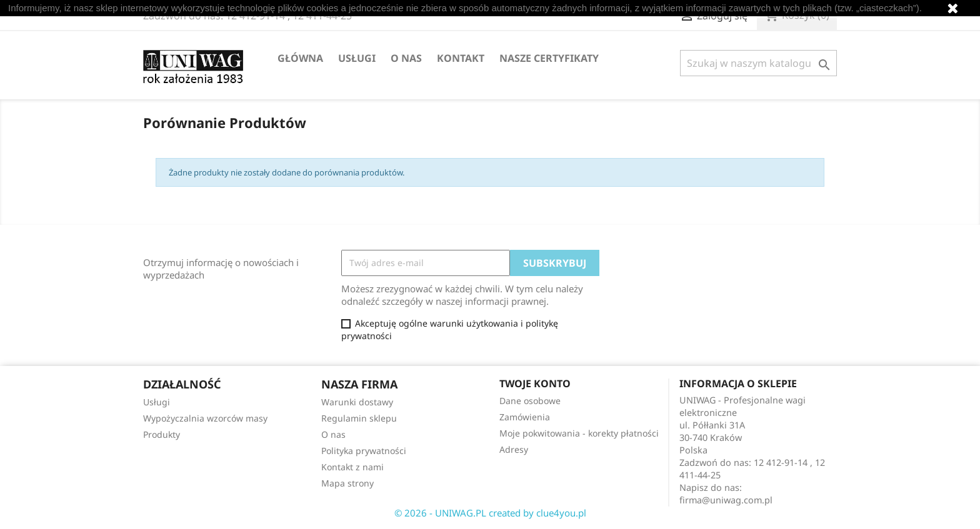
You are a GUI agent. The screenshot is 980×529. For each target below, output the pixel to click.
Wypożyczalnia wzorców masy (205, 418)
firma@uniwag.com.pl (726, 500)
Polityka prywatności (364, 451)
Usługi (357, 58)
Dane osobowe (530, 401)
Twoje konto (535, 383)
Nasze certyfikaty (549, 58)
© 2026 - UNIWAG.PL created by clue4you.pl (490, 513)
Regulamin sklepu (359, 418)
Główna (300, 58)
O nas (406, 58)
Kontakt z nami (352, 467)
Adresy (514, 449)
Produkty (162, 434)
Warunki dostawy (357, 402)
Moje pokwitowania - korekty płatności (579, 433)
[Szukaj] (758, 63)
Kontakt (461, 58)
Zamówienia (525, 417)
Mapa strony (347, 483)
